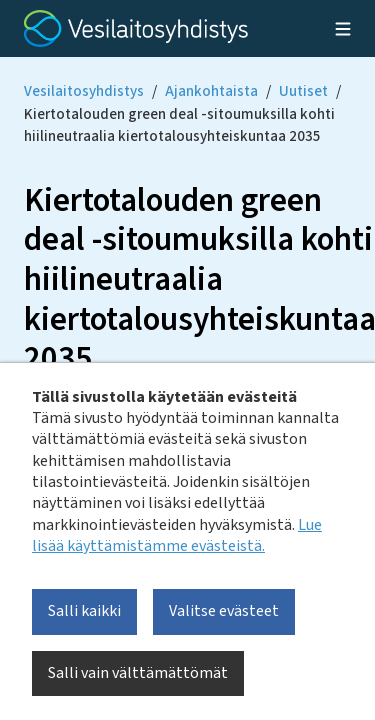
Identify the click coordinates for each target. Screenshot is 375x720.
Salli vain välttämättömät (138, 673)
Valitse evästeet (224, 611)
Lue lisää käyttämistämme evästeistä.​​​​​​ (177, 535)
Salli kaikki (84, 611)
